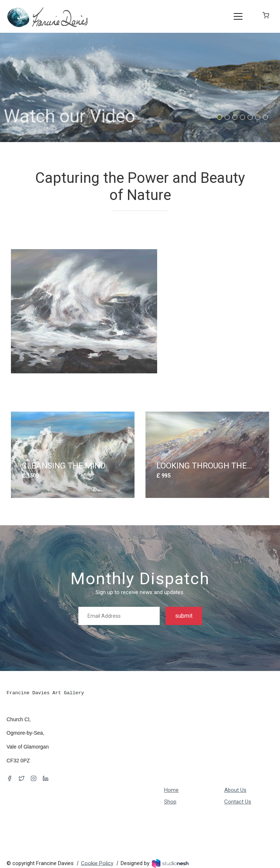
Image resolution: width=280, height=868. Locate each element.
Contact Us (238, 802)
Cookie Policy (97, 863)
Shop (170, 802)
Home (171, 790)
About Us (235, 790)
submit (184, 616)
